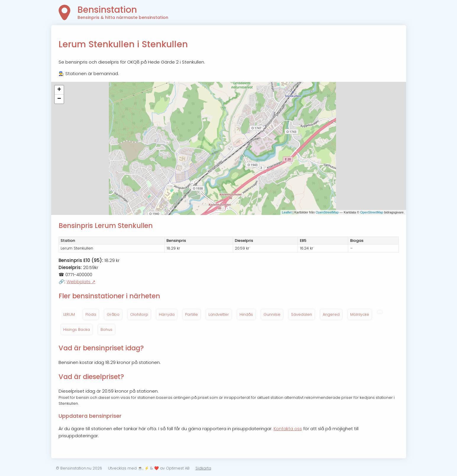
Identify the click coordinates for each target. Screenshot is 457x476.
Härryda (167, 314)
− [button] (59, 99)
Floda (91, 314)
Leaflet (287, 212)
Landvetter (219, 314)
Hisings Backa (77, 330)
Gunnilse (272, 314)
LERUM (69, 314)
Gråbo (113, 314)
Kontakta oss (288, 429)
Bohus (106, 330)
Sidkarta (203, 468)
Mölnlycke (360, 314)
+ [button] (59, 90)
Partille (192, 314)
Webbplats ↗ (81, 282)
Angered (331, 314)
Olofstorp (139, 314)
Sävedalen (302, 314)
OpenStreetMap (327, 212)
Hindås (246, 314)
